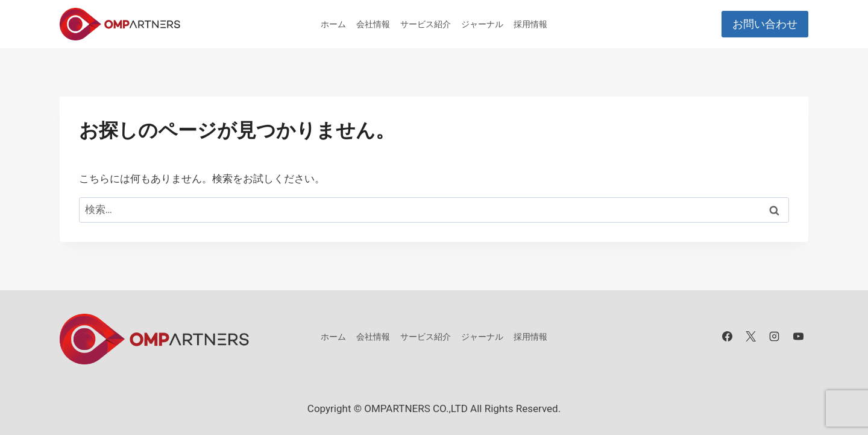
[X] (751, 337)
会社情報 (373, 24)
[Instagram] (775, 337)
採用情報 (530, 24)
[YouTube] (798, 337)
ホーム (333, 24)
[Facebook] (728, 337)
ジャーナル (482, 24)
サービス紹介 (426, 24)
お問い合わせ (765, 24)
